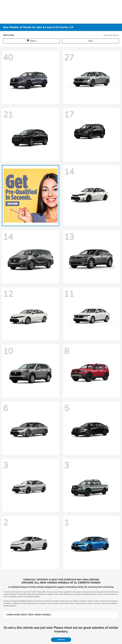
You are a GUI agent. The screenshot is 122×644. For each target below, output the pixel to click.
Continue (61, 640)
